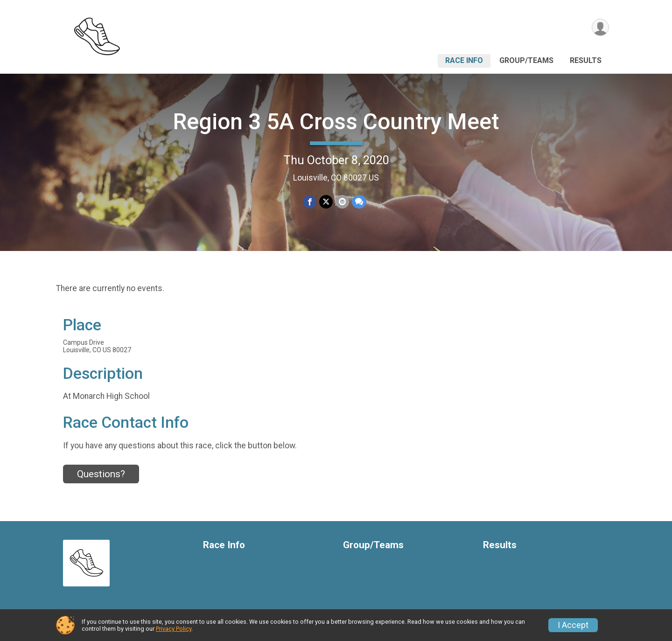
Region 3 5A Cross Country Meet (336, 122)
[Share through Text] (359, 202)
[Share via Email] (342, 202)
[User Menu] (600, 27)
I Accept (573, 625)
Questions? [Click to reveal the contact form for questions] (101, 474)
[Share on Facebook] (310, 202)
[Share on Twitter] (326, 202)
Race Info (464, 60)
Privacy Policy (174, 629)
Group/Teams (526, 60)
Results (586, 60)
